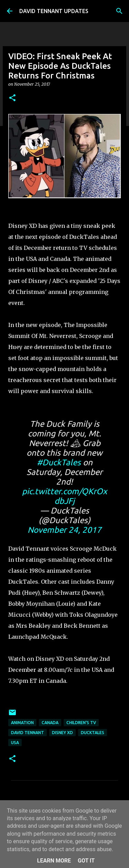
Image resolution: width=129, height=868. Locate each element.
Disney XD (62, 733)
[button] (12, 98)
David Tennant (28, 733)
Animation (22, 723)
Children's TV (81, 723)
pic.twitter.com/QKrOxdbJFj (64, 496)
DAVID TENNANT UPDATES (54, 11)
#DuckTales (59, 462)
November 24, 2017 (64, 530)
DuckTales (93, 733)
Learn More (54, 861)
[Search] (119, 11)
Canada (50, 723)
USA (15, 743)
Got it (86, 861)
